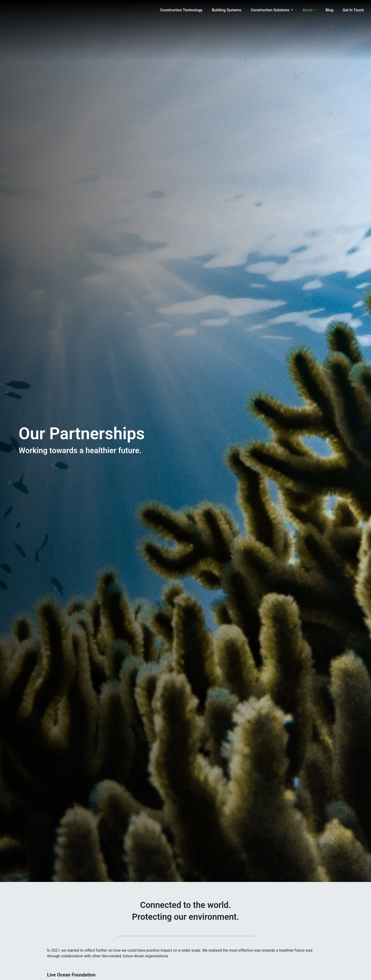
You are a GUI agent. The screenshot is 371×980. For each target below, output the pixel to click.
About (307, 10)
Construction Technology (181, 10)
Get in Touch (353, 10)
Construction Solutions (270, 10)
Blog (329, 10)
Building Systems (226, 10)
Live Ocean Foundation (71, 975)
